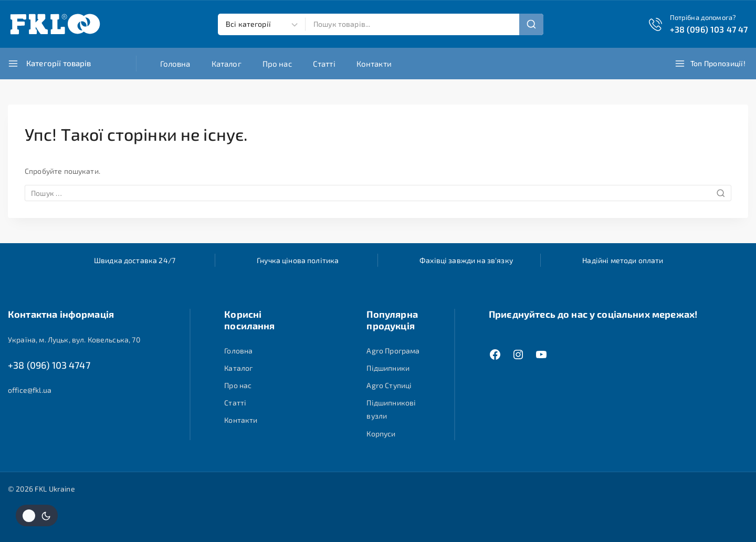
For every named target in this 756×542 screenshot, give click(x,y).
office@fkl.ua (30, 392)
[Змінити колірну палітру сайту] (37, 515)
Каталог (227, 64)
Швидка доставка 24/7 (135, 260)
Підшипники (388, 368)
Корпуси (381, 434)
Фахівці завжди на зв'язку (466, 260)
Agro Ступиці (389, 385)
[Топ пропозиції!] (712, 64)
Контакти (374, 64)
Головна (175, 64)
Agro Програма (393, 351)
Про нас (277, 64)
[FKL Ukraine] (55, 24)
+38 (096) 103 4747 (49, 366)
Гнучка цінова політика (298, 260)
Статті (324, 64)
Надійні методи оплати (623, 260)
